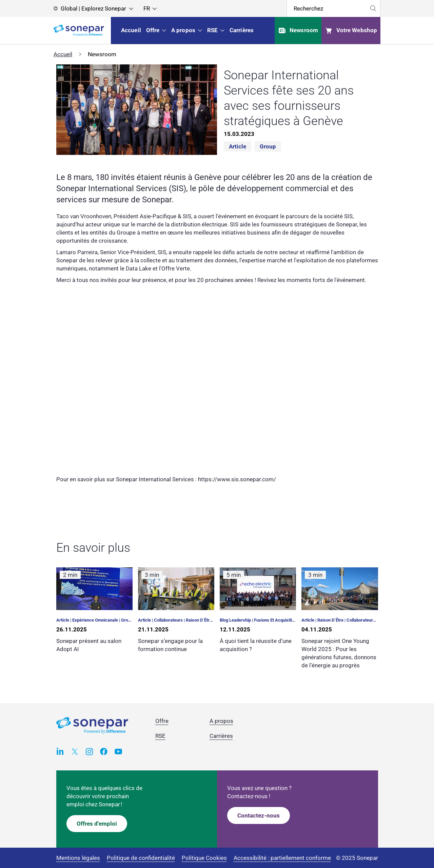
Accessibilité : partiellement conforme (282, 858)
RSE (160, 736)
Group (268, 146)
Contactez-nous (259, 815)
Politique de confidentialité (141, 858)
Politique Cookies (204, 858)
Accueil (63, 54)
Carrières (221, 736)
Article (238, 146)
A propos (221, 721)
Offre (162, 721)
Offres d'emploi (97, 824)
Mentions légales (78, 858)
